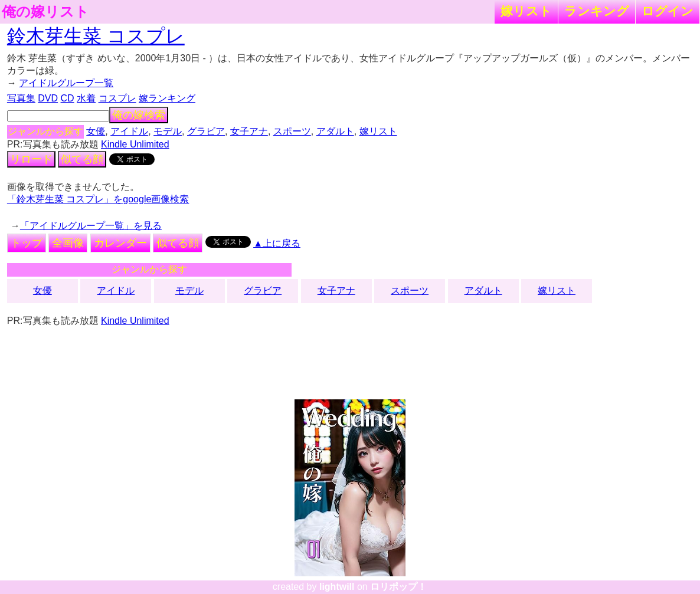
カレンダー (120, 243)
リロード (31, 159)
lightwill (337, 587)
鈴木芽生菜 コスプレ (96, 36)
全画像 (68, 243)
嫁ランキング (167, 98)
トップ (27, 243)
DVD (48, 98)
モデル (168, 131)
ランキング (597, 11)
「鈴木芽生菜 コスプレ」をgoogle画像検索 (98, 199)
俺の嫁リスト (45, 12)
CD (68, 98)
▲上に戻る (277, 243)
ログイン (668, 11)
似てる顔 (82, 159)
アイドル (129, 131)
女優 (96, 131)
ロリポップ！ (398, 587)
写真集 (21, 98)
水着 (86, 98)
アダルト (335, 131)
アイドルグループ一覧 (66, 83)
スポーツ (292, 131)
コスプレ (117, 98)
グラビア (206, 131)
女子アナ (249, 131)
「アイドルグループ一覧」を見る (91, 226)
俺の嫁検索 (139, 115)
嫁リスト (526, 11)
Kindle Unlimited (135, 144)
